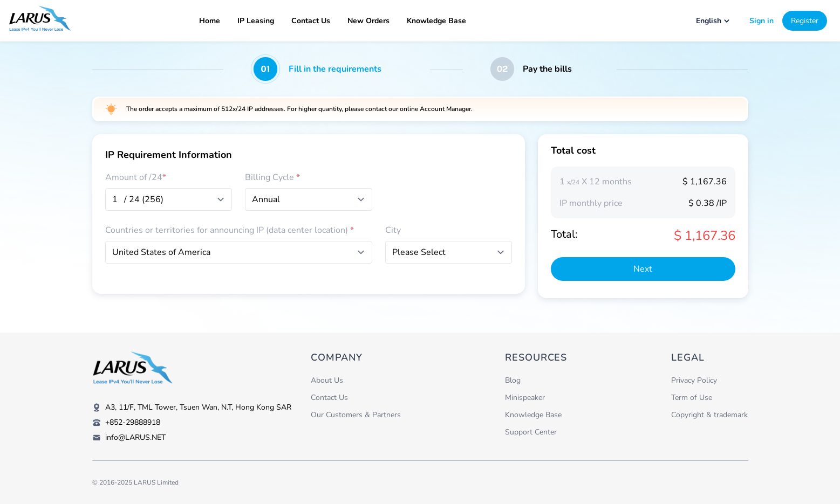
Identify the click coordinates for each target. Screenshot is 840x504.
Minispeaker (525, 398)
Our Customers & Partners (356, 415)
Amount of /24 (136, 177)
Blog (513, 380)
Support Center (531, 432)
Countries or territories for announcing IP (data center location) (230, 230)
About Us (327, 380)
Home (210, 21)
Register (805, 21)
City (393, 230)
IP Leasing (256, 21)
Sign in (762, 21)
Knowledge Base (436, 21)
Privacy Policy (694, 380)
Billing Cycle (272, 177)
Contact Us (311, 21)
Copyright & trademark (709, 415)
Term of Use (692, 398)
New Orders (368, 21)
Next (643, 269)
